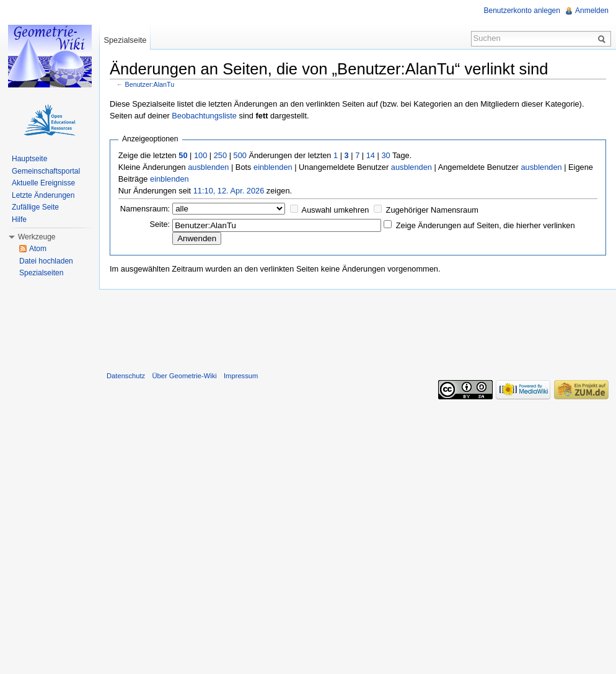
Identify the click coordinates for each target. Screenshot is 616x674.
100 (200, 155)
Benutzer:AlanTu (150, 84)
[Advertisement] (358, 327)
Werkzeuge (37, 237)
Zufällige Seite (35, 207)
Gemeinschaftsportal (46, 171)
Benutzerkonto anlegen (522, 11)
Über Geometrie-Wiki (184, 376)
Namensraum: (145, 209)
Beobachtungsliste (204, 116)
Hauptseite (29, 159)
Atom (38, 249)
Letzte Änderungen (43, 195)
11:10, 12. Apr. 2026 (229, 191)
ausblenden (208, 167)
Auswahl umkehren (336, 210)
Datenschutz (126, 376)
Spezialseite (125, 40)
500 (240, 155)
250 (220, 155)
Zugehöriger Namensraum (432, 210)
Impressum (241, 376)
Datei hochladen (46, 261)
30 (385, 155)
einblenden (273, 167)
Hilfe (19, 219)
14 (371, 155)
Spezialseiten (41, 273)
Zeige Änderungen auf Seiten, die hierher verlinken (486, 225)
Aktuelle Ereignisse (43, 183)
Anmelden (592, 11)
